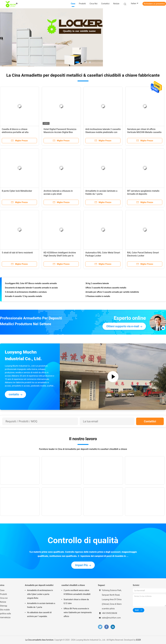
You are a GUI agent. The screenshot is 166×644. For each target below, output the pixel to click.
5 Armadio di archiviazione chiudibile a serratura (26, 293)
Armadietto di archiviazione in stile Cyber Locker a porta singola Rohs (40, 594)
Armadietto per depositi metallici (39, 585)
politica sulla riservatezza (5, 615)
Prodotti (3, 594)
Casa (2, 590)
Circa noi (4, 598)
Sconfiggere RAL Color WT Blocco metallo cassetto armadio (31, 284)
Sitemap (4, 606)
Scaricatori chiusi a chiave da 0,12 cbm (76, 601)
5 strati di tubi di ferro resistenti (17, 253)
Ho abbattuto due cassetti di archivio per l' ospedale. (39, 614)
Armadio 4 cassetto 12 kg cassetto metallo (24, 297)
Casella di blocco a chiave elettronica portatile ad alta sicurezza (15, 132)
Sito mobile (5, 610)
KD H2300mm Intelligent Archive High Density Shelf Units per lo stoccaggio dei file (60, 256)
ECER (138, 640)
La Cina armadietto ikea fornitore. (40, 640)
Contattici (150, 421)
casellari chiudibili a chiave (73, 585)
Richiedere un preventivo (154, 4)
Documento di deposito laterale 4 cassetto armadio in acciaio (31, 288)
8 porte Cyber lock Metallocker (17, 191)
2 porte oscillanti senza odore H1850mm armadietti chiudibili (77, 592)
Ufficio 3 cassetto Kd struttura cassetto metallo (106, 288)
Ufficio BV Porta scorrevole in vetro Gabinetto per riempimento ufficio (78, 612)
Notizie (3, 602)
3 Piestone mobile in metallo (98, 297)
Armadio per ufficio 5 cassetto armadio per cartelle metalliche (112, 293)
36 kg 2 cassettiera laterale (97, 284)
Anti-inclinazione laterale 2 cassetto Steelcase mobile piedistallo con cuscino (103, 132)
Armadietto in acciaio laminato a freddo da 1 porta (41, 605)
